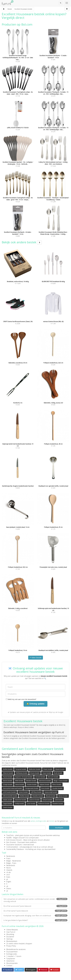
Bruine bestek (35, 773)
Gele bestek (59, 800)
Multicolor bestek (35, 769)
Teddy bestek (19, 804)
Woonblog (10, 934)
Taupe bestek (7, 804)
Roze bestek (45, 788)
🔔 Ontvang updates (35, 704)
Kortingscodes (12, 954)
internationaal (29, 845)
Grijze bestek (47, 773)
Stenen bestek (8, 781)
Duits (8, 877)
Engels (9, 882)
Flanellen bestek (38, 796)
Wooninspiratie (12, 963)
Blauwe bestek (51, 796)
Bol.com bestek (53, 777)
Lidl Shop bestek (36, 792)
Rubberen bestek (44, 804)
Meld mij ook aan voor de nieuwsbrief (21, 699)
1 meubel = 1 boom (14, 956)
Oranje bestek (8, 784)
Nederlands (11, 856)
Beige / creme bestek (61, 781)
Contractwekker (12, 847)
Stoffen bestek (8, 769)
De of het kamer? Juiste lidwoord (35, 911)
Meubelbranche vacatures (16, 949)
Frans (8, 858)
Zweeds (9, 870)
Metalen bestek (31, 781)
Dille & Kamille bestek (10, 796)
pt (7, 879)
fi (7, 884)
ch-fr (8, 875)
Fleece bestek (57, 784)
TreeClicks (10, 835)
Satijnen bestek (44, 784)
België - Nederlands (14, 861)
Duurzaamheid (12, 952)
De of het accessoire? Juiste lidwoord (35, 906)
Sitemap (9, 939)
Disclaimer (10, 937)
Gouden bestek (57, 788)
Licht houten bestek (9, 792)
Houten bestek (32, 784)
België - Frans (11, 863)
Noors (9, 868)
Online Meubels (12, 930)
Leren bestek (31, 804)
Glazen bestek (60, 769)
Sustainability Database (15, 849)
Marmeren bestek (45, 781)
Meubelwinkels (12, 941)
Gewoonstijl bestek (51, 792)
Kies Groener (11, 842)
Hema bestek (20, 784)
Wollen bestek (25, 796)
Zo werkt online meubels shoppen (19, 944)
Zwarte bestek (8, 807)
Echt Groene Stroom (14, 840)
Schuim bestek (47, 800)
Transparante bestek (32, 788)
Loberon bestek (34, 800)
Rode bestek (58, 773)
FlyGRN (9, 838)
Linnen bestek (23, 792)
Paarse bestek (8, 777)
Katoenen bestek (21, 800)
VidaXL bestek (8, 800)
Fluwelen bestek (58, 804)
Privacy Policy (11, 946)
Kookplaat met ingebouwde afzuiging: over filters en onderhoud (35, 916)
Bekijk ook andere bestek (22, 242)
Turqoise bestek (21, 769)
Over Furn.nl (11, 932)
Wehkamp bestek (22, 773)
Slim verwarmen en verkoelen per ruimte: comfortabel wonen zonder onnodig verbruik (35, 900)
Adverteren (10, 961)
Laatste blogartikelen (12, 894)
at (7, 891)
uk (7, 886)
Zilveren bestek (8, 773)
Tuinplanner (11, 959)
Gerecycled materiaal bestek (12, 788)
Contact (9, 965)
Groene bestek (40, 777)
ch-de (8, 872)
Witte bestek (19, 781)
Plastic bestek (48, 769)
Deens (9, 889)
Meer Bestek (36, 658)
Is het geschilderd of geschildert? (35, 920)
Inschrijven (59, 828)
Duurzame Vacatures (14, 845)
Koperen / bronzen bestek (24, 777)
